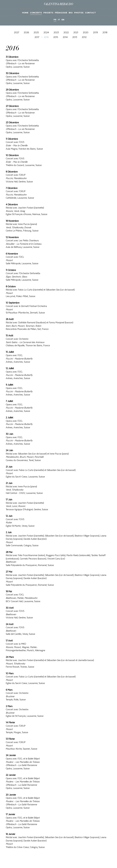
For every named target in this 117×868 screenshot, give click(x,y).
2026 (26, 33)
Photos (79, 13)
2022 (66, 33)
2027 (17, 33)
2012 (84, 37)
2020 (86, 33)
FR (55, 20)
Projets (48, 13)
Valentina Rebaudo (58, 4)
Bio (71, 13)
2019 (95, 33)
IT (59, 20)
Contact (90, 13)
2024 (46, 33)
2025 (36, 33)
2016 (46, 37)
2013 (75, 37)
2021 (76, 33)
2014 (65, 37)
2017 (37, 37)
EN (63, 20)
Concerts (36, 13)
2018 (105, 33)
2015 (56, 37)
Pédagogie (61, 13)
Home (25, 13)
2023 (56, 33)
